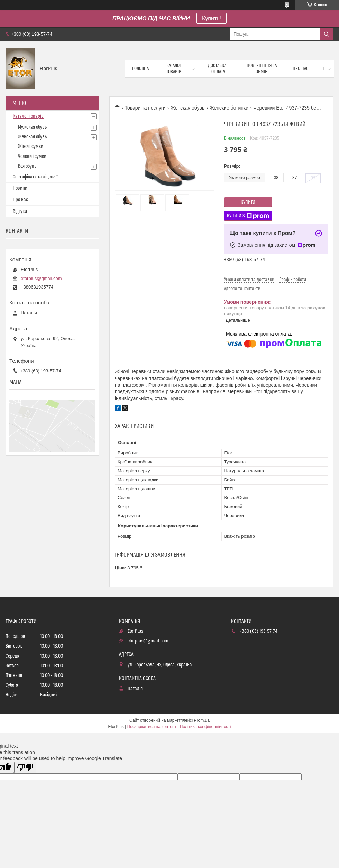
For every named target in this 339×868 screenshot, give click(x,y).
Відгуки (20, 211)
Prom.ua (202, 720)
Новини (20, 188)
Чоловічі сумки (32, 157)
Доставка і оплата (218, 69)
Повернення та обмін (262, 69)
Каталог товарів (174, 69)
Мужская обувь (32, 127)
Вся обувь (27, 166)
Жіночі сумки (31, 147)
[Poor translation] (25, 767)
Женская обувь (187, 108)
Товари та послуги (145, 108)
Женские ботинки (229, 108)
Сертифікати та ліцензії (35, 177)
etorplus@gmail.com (41, 278)
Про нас (301, 69)
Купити (248, 202)
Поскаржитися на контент (152, 727)
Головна (140, 69)
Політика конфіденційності (205, 727)
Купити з (248, 216)
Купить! (212, 18)
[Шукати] (327, 34)
